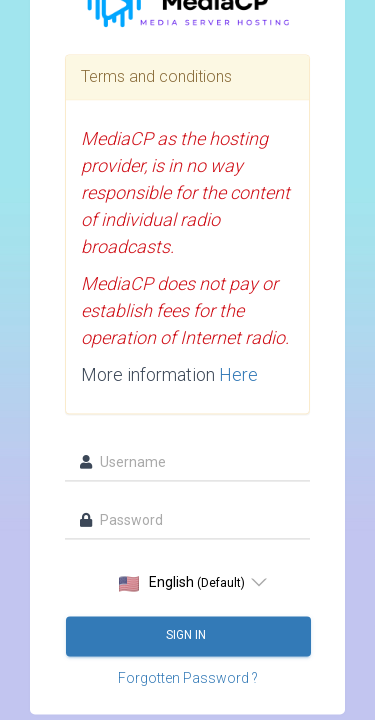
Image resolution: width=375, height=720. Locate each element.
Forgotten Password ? (188, 679)
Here (238, 375)
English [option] (182, 583)
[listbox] (187, 583)
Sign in (187, 636)
